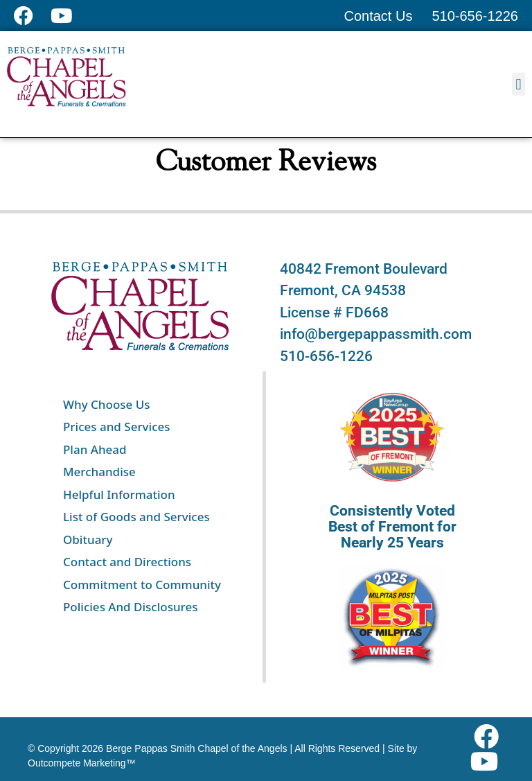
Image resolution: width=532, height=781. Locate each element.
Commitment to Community (142, 585)
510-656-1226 (326, 356)
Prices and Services (117, 427)
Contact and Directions (127, 562)
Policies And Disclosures (130, 607)
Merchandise (99, 472)
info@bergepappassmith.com (376, 334)
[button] (518, 84)
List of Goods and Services (136, 517)
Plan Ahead (95, 449)
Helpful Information (119, 494)
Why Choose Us (107, 404)
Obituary (88, 539)
